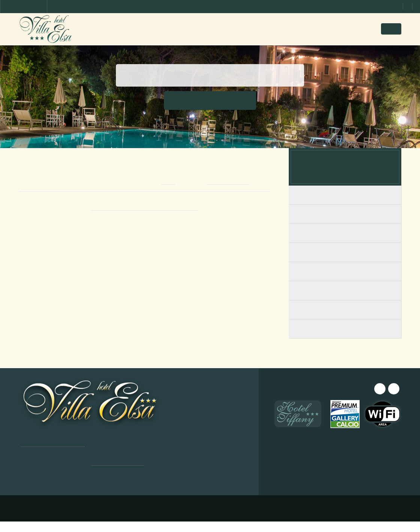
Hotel (159, 29)
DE (396, 29)
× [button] (110, 394)
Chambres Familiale (345, 244)
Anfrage (321, 29)
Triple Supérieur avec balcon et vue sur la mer (345, 343)
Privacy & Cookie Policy (223, 519)
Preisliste (245, 29)
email (170, 193)
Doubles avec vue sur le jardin (345, 302)
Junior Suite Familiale (345, 263)
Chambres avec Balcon (345, 206)
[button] (64, 513)
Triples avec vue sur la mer (345, 321)
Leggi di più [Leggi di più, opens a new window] (74, 464)
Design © (140, 519)
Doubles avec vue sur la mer (345, 282)
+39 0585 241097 (233, 193)
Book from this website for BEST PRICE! (144, 219)
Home (133, 29)
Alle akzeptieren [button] (64, 479)
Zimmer (187, 29)
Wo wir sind (283, 29)
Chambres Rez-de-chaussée (345, 225)
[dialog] (64, 455)
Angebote (356, 29)
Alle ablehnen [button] (64, 498)
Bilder (214, 29)
